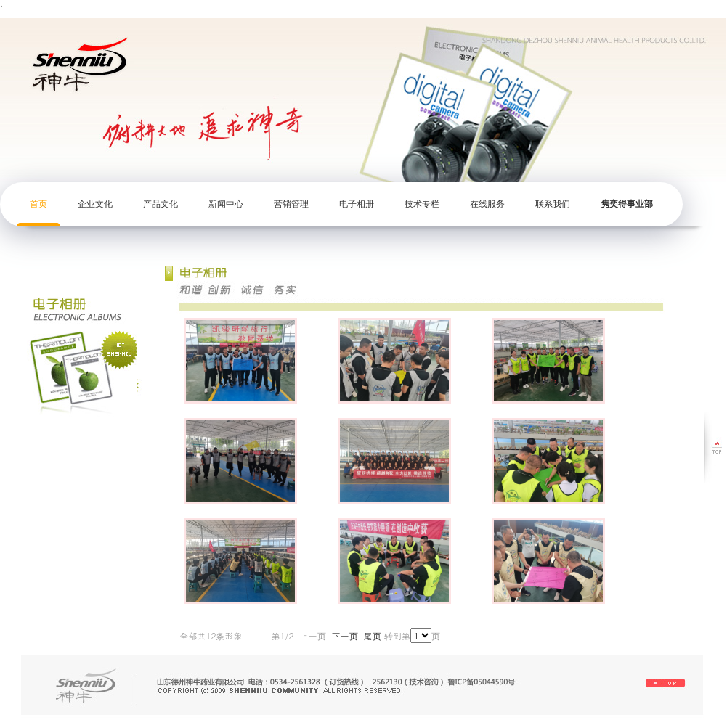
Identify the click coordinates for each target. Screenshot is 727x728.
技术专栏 (422, 204)
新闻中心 (226, 204)
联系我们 (553, 204)
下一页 (345, 635)
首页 (38, 204)
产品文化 (161, 204)
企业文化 (95, 204)
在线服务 (487, 204)
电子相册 (357, 204)
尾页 (373, 635)
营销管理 (291, 204)
